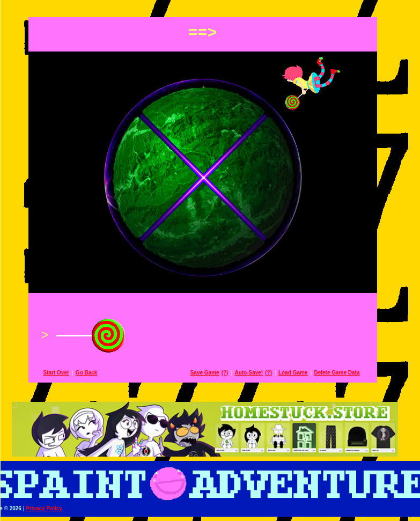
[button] (210, 6)
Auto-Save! (256, 373)
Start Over (64, 373)
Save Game (212, 373)
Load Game (300, 373)
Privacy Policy (51, 508)
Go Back (94, 373)
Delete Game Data (344, 373)
